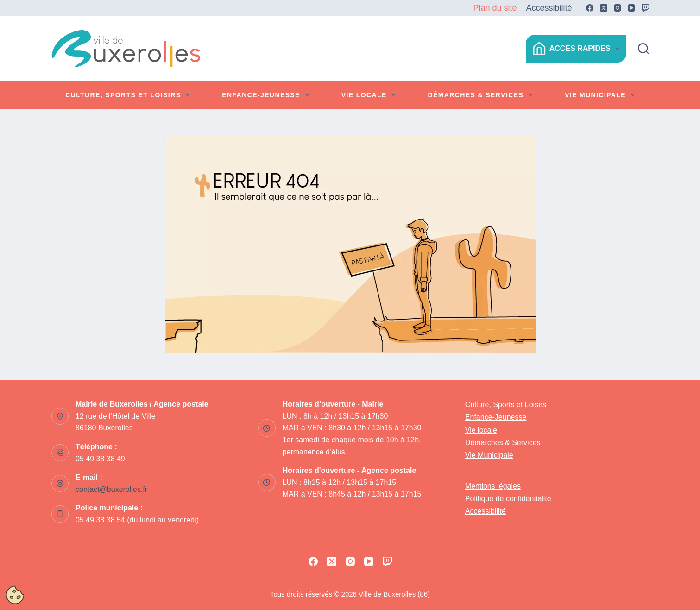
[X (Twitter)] (604, 8)
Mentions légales (493, 486)
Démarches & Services (482, 95)
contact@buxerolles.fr (111, 489)
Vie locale (370, 95)
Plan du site (495, 8)
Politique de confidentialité (508, 499)
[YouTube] (631, 8)
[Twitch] (645, 8)
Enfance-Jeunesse (267, 95)
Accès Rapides (578, 49)
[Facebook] (590, 8)
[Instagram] (618, 8)
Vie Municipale (602, 95)
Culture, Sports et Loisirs (129, 95)
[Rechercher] (643, 49)
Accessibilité (549, 8)
